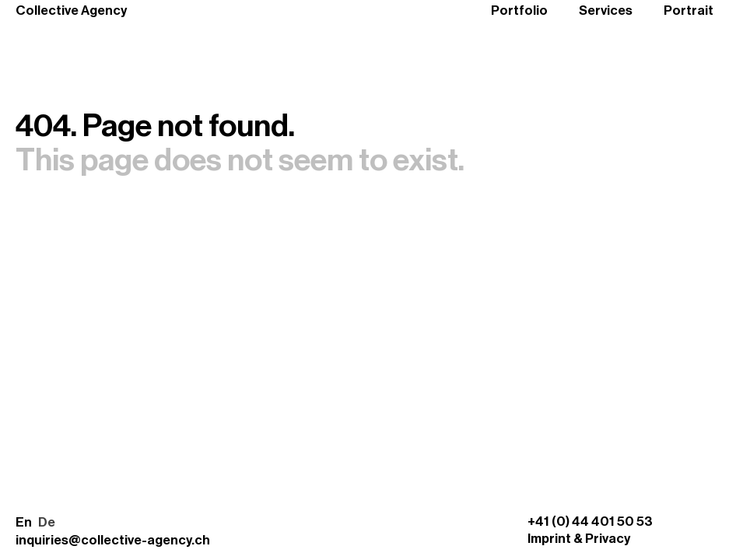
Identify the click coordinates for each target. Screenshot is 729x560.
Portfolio (519, 10)
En (24, 522)
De (47, 522)
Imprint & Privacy (579, 539)
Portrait (689, 10)
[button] (35, 523)
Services (606, 10)
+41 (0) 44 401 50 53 (590, 521)
